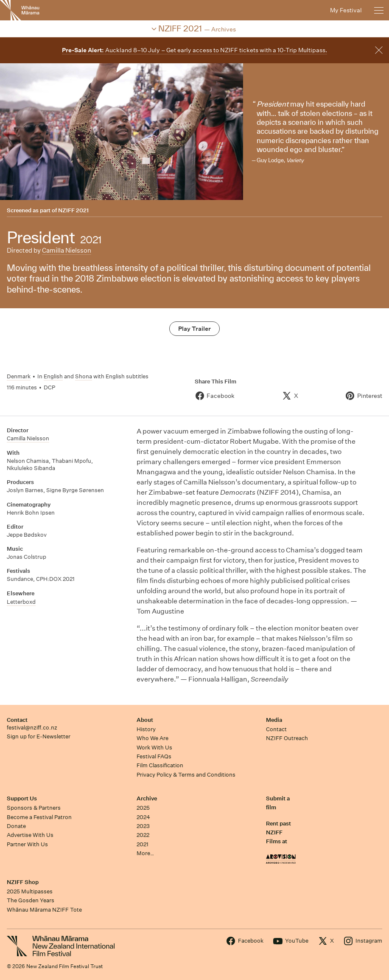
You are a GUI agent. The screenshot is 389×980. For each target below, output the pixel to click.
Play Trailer (194, 329)
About (145, 720)
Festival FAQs (154, 756)
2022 (143, 835)
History (146, 729)
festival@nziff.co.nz (32, 728)
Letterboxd (21, 602)
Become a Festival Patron (39, 817)
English (53, 376)
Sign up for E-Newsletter (39, 736)
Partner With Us (27, 844)
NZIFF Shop (23, 882)
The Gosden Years (31, 900)
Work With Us (154, 748)
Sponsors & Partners (34, 808)
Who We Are (153, 738)
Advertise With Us (30, 835)
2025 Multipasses (30, 891)
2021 (143, 844)
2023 (143, 826)
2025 (143, 808)
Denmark (19, 376)
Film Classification (160, 765)
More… (145, 853)
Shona (84, 376)
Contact (17, 720)
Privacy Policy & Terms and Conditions (186, 775)
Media (274, 720)
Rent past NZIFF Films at (278, 833)
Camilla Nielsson (67, 250)
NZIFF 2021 (73, 210)
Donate (16, 826)
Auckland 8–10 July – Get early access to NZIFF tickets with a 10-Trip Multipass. (194, 50)
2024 (143, 817)
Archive (147, 798)
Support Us (22, 798)
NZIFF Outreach (287, 738)
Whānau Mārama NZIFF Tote (44, 910)
